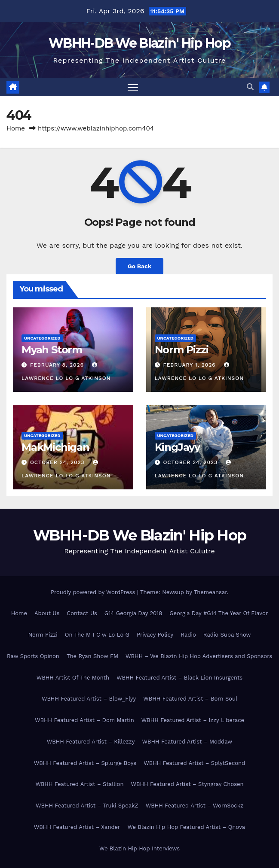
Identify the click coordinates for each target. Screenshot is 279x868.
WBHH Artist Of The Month (73, 678)
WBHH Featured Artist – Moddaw (187, 742)
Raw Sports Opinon (33, 656)
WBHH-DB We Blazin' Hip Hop (139, 43)
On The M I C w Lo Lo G (97, 635)
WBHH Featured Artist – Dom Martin (84, 720)
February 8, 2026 (58, 365)
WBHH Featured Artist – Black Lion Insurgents (179, 678)
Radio (188, 635)
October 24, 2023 (58, 462)
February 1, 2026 (190, 365)
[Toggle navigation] (133, 87)
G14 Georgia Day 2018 (133, 613)
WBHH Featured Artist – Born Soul (190, 699)
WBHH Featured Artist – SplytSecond (194, 763)
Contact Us (82, 613)
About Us (47, 613)
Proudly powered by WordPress (94, 592)
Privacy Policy (155, 635)
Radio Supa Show (227, 635)
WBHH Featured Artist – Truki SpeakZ (87, 806)
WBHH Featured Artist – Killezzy (91, 742)
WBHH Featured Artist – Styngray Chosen (187, 784)
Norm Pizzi (182, 350)
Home (16, 128)
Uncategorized (42, 338)
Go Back (139, 266)
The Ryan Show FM (92, 656)
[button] (250, 87)
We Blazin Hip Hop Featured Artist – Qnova (186, 827)
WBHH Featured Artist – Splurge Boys (85, 763)
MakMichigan (55, 447)
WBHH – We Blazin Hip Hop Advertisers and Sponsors (199, 656)
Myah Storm (52, 350)
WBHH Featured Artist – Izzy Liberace (193, 720)
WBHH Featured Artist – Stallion (79, 784)
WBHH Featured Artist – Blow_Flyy (89, 699)
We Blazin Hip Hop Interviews (139, 848)
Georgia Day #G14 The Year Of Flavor (219, 613)
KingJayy (177, 447)
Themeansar (210, 592)
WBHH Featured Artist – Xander (77, 827)
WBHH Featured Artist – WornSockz (195, 806)
